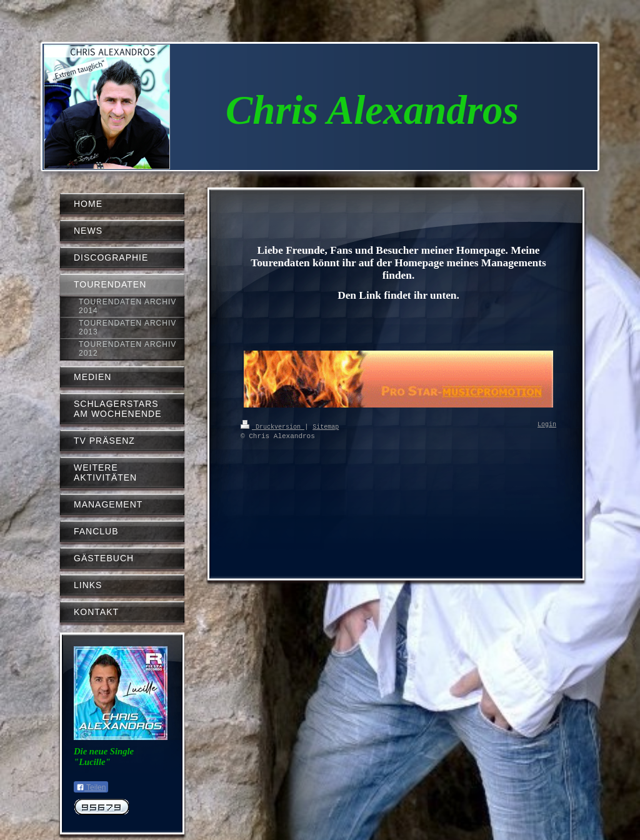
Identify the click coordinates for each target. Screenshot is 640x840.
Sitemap (326, 426)
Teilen (91, 787)
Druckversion (272, 426)
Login (547, 425)
